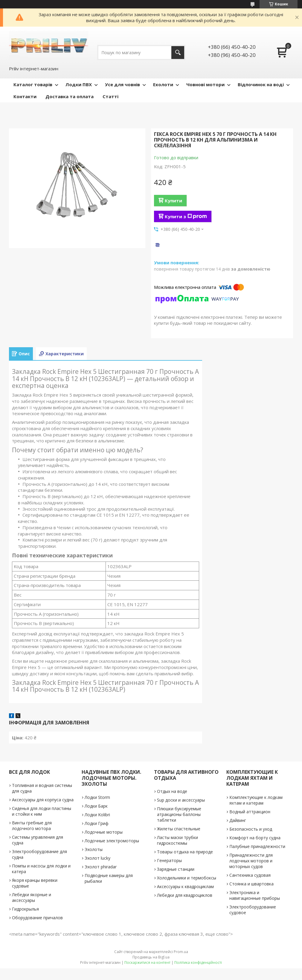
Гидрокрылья (25, 909)
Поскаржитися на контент (147, 962)
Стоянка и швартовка (251, 884)
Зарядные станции (176, 869)
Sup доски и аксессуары (181, 800)
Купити (173, 201)
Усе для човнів (122, 84)
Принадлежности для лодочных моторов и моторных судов (251, 861)
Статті (110, 96)
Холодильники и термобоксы (187, 878)
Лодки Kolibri (97, 815)
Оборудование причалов (37, 918)
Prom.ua (181, 952)
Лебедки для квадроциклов (185, 895)
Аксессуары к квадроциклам (185, 886)
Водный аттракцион (250, 812)
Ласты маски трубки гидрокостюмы (177, 840)
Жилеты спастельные (179, 829)
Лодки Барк (96, 806)
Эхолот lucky (97, 858)
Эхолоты (94, 849)
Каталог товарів (33, 84)
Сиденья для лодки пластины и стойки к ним (42, 811)
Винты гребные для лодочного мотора (32, 826)
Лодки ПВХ (79, 84)
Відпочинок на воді (261, 84)
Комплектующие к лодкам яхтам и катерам (256, 800)
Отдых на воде (172, 791)
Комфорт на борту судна (255, 838)
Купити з (186, 216)
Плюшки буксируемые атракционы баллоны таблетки (179, 814)
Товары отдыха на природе (185, 852)
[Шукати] (178, 53)
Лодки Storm (97, 797)
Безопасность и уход (251, 829)
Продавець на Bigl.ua (151, 957)
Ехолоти (163, 84)
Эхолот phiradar (101, 867)
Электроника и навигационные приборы (255, 895)
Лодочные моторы (104, 832)
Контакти (25, 96)
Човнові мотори (205, 84)
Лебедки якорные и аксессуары (32, 897)
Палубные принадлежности (257, 846)
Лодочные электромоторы (112, 841)
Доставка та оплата (70, 96)
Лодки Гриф (97, 823)
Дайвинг (238, 820)
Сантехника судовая (250, 875)
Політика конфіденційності (198, 962)
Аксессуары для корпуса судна (43, 800)
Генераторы (169, 860)
